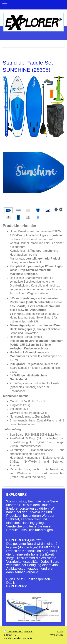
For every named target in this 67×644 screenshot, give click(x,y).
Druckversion (13, 631)
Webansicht (57, 635)
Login (60, 631)
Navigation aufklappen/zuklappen (33, 5)
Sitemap (29, 631)
